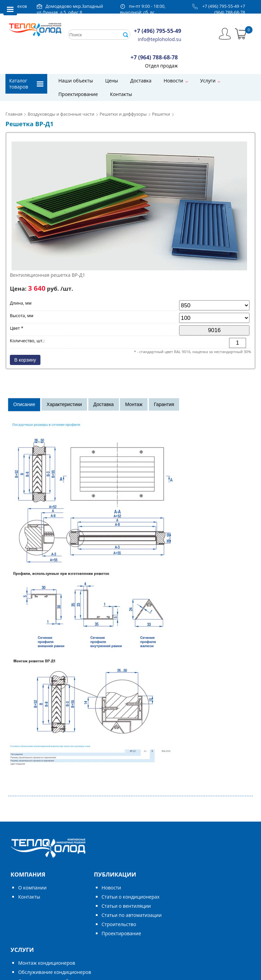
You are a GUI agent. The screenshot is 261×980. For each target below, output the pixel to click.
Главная (14, 114)
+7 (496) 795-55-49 (221, 6)
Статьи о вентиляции (126, 906)
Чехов (21, 6)
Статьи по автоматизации (132, 915)
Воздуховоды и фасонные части (61, 114)
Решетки (161, 114)
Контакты (121, 94)
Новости (173, 81)
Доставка (141, 81)
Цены (112, 81)
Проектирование (78, 94)
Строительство (119, 924)
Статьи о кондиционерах (131, 897)
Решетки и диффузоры (123, 114)
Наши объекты (76, 81)
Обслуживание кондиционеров (55, 972)
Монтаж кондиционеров (46, 963)
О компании (32, 888)
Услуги (208, 81)
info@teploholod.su (160, 39)
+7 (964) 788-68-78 (230, 9)
